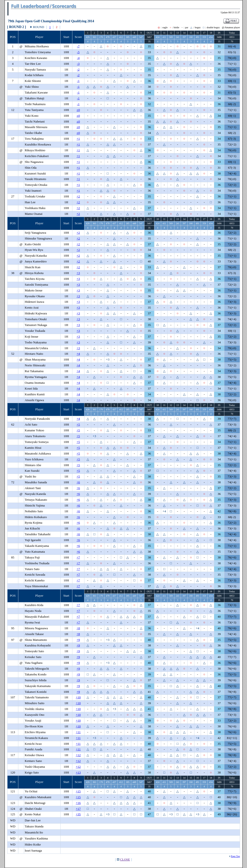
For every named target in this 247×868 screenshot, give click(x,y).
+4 (78, 354)
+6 (78, 482)
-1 (78, 81)
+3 (78, 273)
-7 (78, 46)
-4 (78, 58)
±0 (78, 110)
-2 (78, 69)
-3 (78, 64)
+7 (78, 557)
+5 (78, 424)
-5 (78, 52)
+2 (78, 196)
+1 (78, 139)
